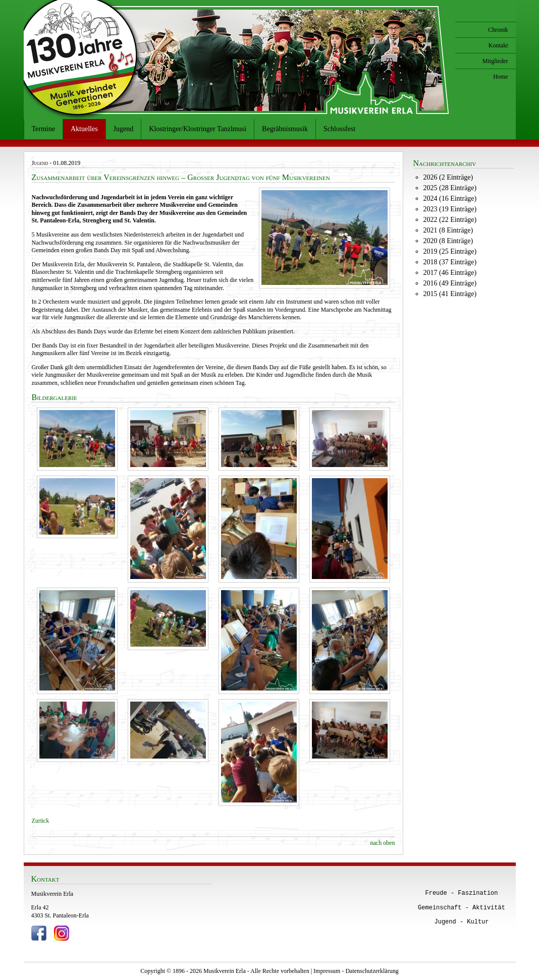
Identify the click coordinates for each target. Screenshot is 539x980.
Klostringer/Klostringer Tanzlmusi (198, 129)
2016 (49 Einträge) (450, 283)
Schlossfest (339, 129)
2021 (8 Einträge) (448, 230)
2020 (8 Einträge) (448, 241)
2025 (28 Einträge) (450, 188)
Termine (43, 129)
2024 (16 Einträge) (450, 198)
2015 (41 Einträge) (450, 294)
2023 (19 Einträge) (450, 209)
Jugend (124, 129)
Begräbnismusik (285, 129)
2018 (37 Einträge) (450, 262)
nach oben (383, 843)
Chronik (498, 30)
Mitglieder (495, 61)
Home (500, 77)
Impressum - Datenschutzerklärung (356, 971)
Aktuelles (84, 129)
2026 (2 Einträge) (448, 177)
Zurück (41, 821)
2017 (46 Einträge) (450, 273)
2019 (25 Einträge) (450, 251)
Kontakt (498, 45)
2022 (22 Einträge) (450, 220)
